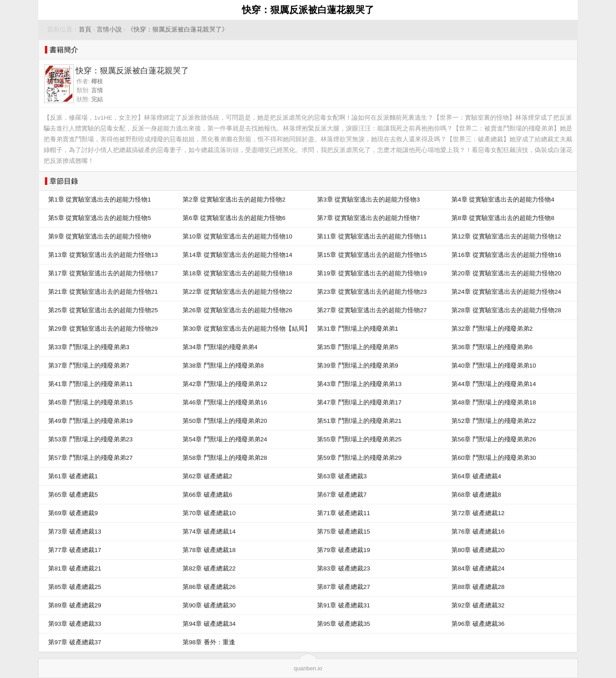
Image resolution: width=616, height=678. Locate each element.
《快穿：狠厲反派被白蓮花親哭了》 (178, 29)
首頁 (85, 29)
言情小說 (109, 29)
